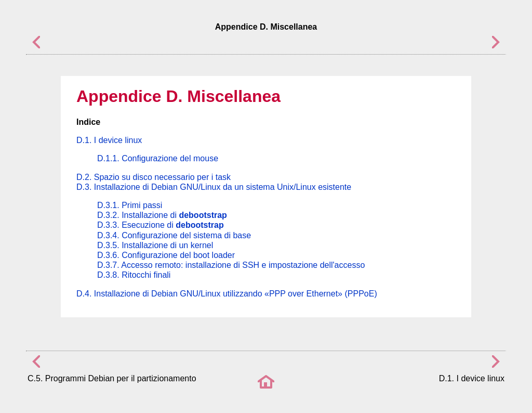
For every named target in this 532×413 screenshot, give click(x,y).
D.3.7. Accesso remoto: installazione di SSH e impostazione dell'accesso (231, 265)
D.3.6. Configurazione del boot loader (166, 255)
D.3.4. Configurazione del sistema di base (174, 235)
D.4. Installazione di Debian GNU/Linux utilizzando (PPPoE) (227, 294)
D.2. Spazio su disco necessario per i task (154, 177)
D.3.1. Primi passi (130, 205)
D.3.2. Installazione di (162, 215)
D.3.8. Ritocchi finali (134, 275)
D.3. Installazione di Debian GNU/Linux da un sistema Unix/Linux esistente (214, 187)
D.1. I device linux (109, 140)
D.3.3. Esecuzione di (161, 225)
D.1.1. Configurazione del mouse (158, 158)
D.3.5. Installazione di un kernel (155, 245)
